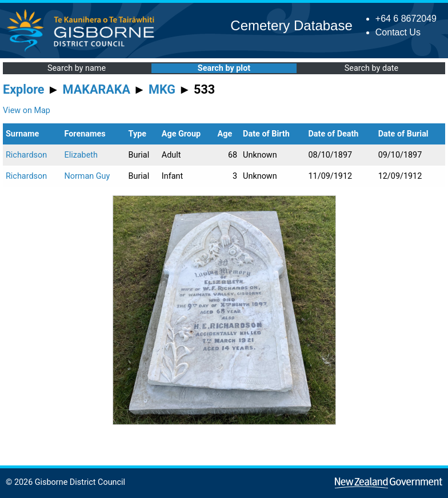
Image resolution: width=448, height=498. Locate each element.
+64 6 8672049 (406, 19)
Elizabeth (81, 155)
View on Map (27, 111)
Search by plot (224, 68)
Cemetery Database (291, 25)
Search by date (371, 68)
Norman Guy (87, 176)
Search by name (77, 68)
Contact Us (398, 32)
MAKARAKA (97, 89)
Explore (24, 89)
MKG (162, 89)
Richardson (26, 155)
